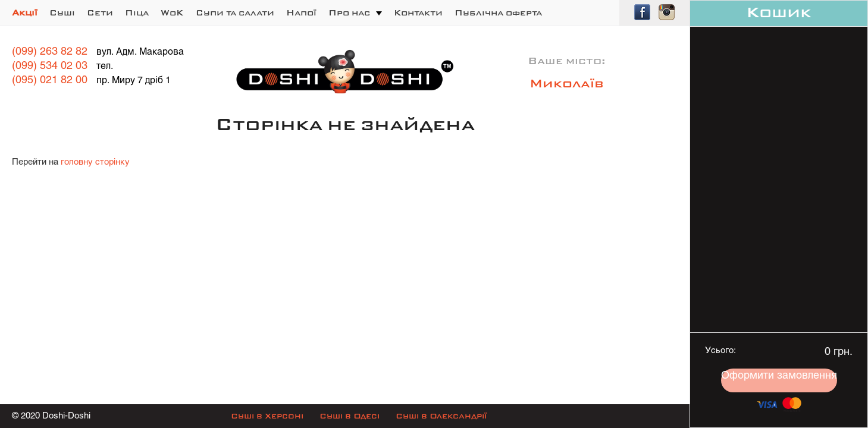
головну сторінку (95, 162)
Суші (62, 13)
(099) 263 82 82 (50, 52)
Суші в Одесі (350, 417)
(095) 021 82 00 (50, 81)
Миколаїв (567, 84)
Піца (137, 13)
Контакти (418, 13)
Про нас (349, 13)
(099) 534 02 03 (50, 66)
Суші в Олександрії (441, 417)
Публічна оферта (498, 13)
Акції (25, 13)
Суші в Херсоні (267, 417)
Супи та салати (235, 13)
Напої (301, 13)
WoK (172, 13)
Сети (100, 13)
